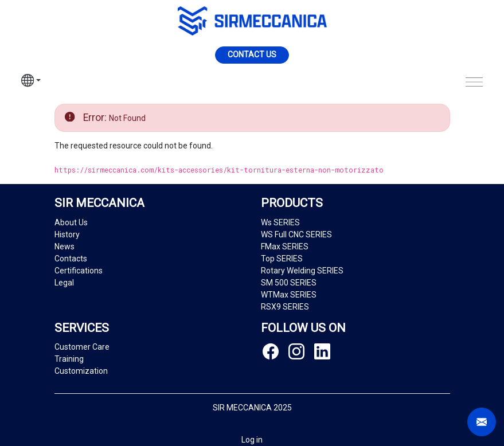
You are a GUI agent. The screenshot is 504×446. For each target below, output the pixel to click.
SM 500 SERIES (289, 283)
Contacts (71, 259)
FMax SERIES (285, 247)
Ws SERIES (280, 222)
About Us (71, 222)
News (65, 247)
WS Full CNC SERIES (296, 234)
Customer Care (82, 347)
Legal (64, 283)
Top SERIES (282, 259)
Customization (81, 371)
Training (69, 359)
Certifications (79, 271)
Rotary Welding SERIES (302, 271)
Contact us (252, 54)
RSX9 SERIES (285, 307)
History (67, 234)
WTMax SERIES (289, 295)
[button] (31, 82)
